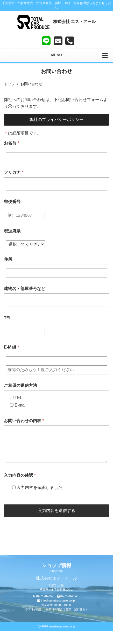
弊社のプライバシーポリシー (56, 120)
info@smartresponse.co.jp (58, 600)
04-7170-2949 (45, 596)
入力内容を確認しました (35, 487)
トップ (9, 84)
